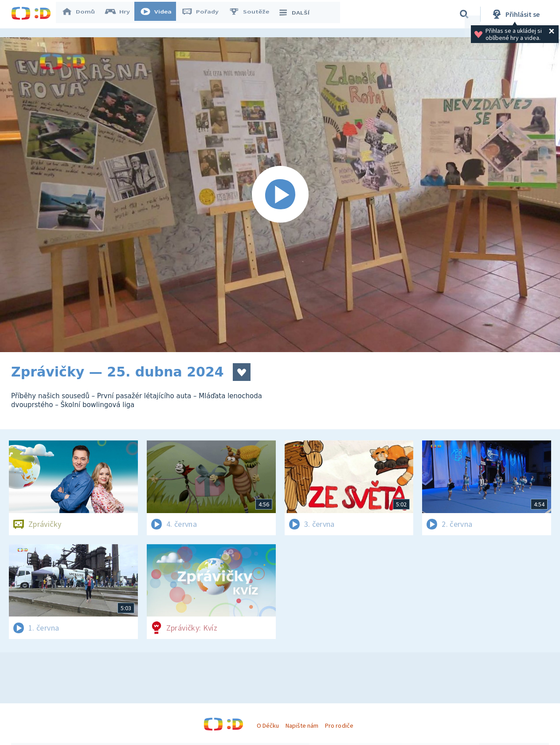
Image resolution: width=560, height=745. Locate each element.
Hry (122, 14)
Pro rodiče (339, 725)
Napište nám (302, 725)
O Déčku (268, 725)
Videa (160, 14)
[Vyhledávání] (464, 14)
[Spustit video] (280, 195)
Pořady (204, 14)
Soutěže (253, 14)
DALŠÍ (298, 14)
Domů (82, 14)
